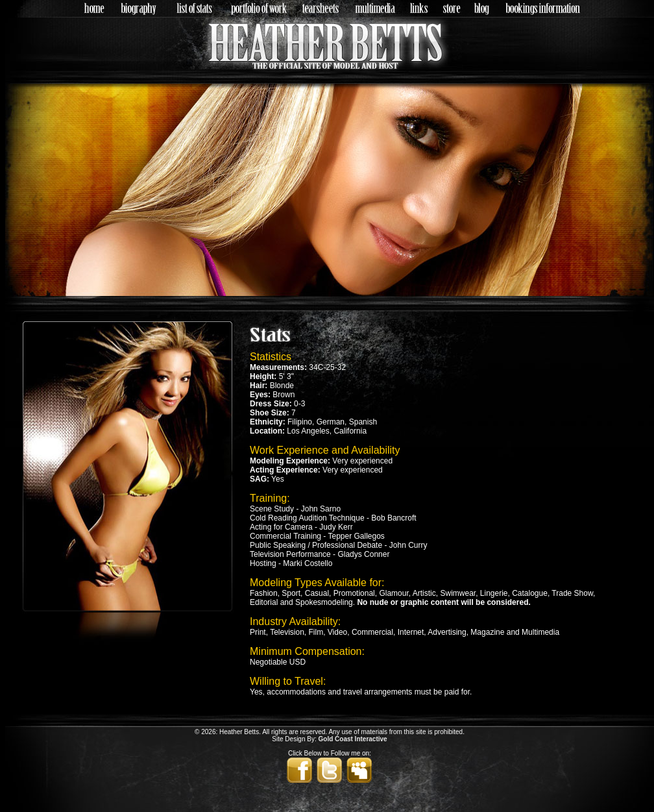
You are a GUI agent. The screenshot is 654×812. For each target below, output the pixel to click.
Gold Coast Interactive (353, 739)
